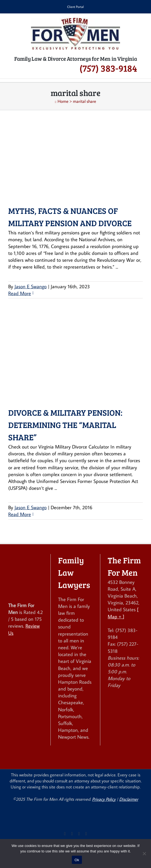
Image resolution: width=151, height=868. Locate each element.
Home (63, 101)
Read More (20, 293)
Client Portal (75, 7)
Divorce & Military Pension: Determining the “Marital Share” (65, 425)
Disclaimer (129, 799)
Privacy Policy (104, 799)
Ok (77, 860)
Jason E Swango (31, 286)
